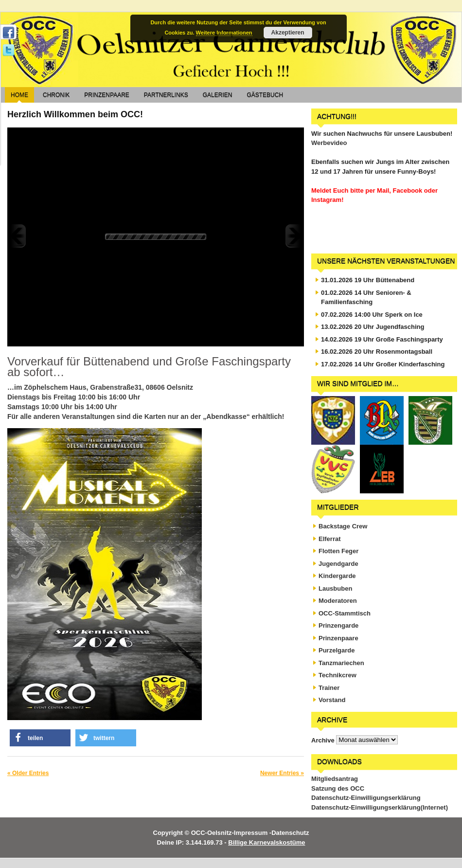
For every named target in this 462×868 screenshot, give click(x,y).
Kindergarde (337, 576)
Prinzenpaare (107, 95)
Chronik (56, 95)
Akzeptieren (288, 33)
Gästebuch (265, 95)
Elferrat (330, 539)
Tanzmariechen (341, 663)
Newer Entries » (282, 773)
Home (19, 95)
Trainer (329, 688)
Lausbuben (335, 588)
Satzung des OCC (338, 788)
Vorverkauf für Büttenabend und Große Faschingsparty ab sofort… (149, 367)
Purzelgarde (337, 650)
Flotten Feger (338, 551)
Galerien (218, 95)
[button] (40, 738)
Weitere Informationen (224, 33)
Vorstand (332, 700)
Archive (323, 740)
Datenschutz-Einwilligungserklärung (366, 798)
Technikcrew (338, 675)
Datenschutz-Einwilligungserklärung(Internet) (380, 807)
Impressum (251, 833)
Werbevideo (329, 143)
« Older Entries (28, 773)
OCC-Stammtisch (345, 613)
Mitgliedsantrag (335, 779)
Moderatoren (338, 601)
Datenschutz (290, 833)
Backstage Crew (343, 526)
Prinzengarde (338, 625)
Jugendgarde (338, 564)
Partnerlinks (166, 95)
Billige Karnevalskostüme (267, 842)
